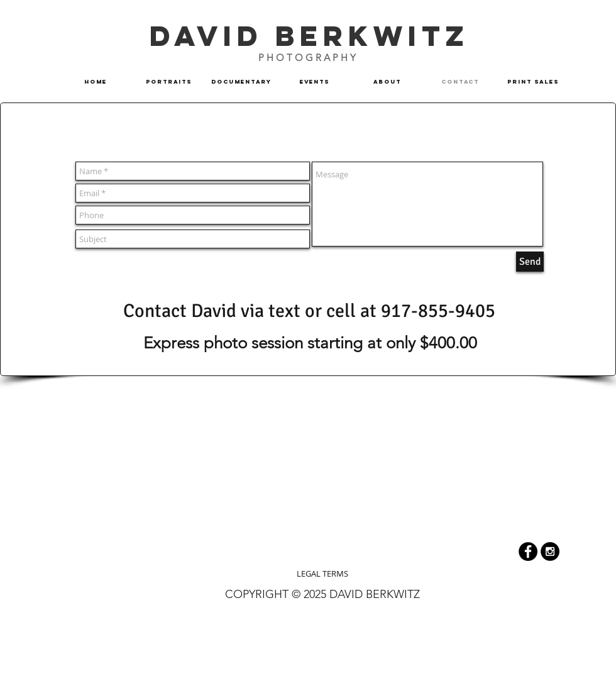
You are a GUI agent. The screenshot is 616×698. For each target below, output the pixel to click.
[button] (241, 82)
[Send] (530, 262)
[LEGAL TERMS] (322, 573)
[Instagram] (550, 551)
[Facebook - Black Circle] (528, 551)
